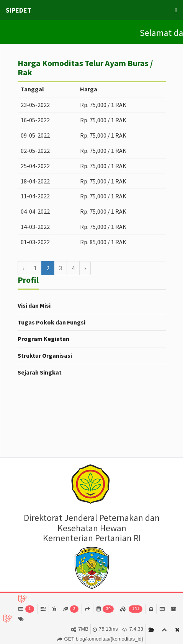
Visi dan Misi (34, 305)
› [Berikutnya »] (85, 268)
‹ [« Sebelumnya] (23, 268)
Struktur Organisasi (45, 355)
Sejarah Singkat (40, 372)
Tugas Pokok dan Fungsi (51, 322)
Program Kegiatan (43, 339)
